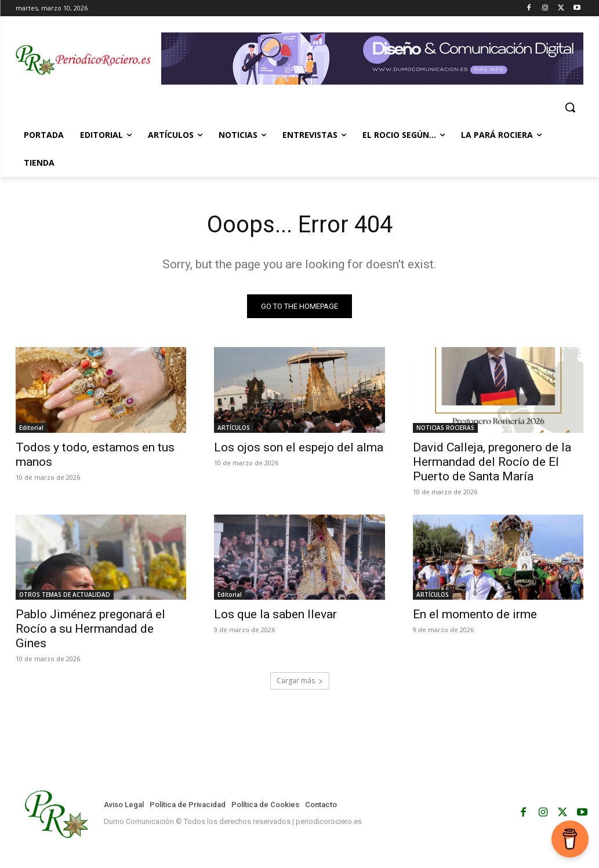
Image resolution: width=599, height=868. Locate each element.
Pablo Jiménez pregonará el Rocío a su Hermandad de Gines (90, 629)
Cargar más (300, 681)
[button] (570, 107)
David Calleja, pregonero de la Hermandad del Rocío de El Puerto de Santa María (492, 461)
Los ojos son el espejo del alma (299, 447)
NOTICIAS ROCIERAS (445, 427)
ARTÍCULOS (234, 427)
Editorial (31, 427)
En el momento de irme (475, 614)
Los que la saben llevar (275, 614)
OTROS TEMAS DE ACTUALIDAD (65, 595)
